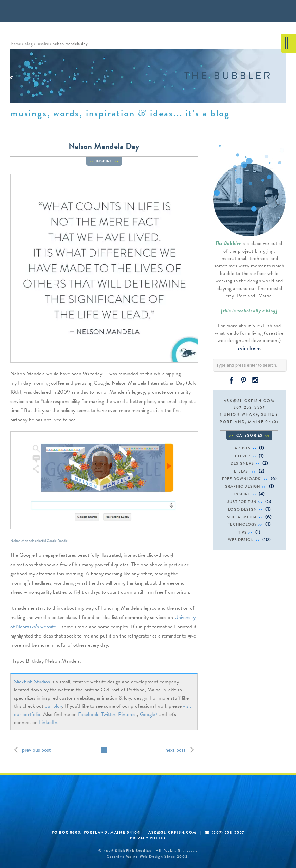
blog (29, 44)
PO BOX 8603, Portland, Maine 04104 (96, 832)
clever (243, 456)
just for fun (242, 502)
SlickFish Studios (32, 682)
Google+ (149, 714)
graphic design (243, 486)
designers (242, 463)
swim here (249, 348)
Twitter (108, 714)
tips (243, 532)
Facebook (88, 714)
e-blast (242, 471)
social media (242, 517)
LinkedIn (48, 722)
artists (243, 448)
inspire (43, 44)
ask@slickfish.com (249, 401)
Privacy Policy (148, 838)
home (16, 44)
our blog (53, 706)
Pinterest (128, 714)
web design (241, 540)
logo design (243, 509)
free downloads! (242, 479)
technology (242, 524)
